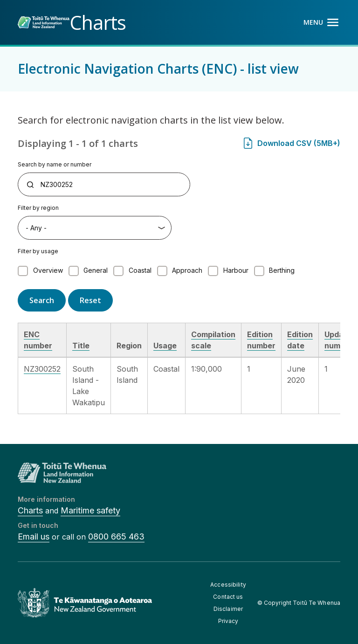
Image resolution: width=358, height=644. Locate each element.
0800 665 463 (116, 537)
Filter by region (38, 208)
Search (42, 300)
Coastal (140, 270)
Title (81, 346)
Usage (165, 346)
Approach (187, 270)
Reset (90, 300)
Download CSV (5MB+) (299, 143)
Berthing (282, 270)
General (96, 270)
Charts (30, 510)
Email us (34, 537)
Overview (48, 270)
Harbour (236, 270)
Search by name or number (55, 164)
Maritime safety (90, 510)
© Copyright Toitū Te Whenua (299, 603)
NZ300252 (42, 369)
